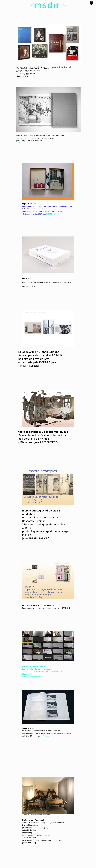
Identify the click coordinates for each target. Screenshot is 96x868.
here (26, 76)
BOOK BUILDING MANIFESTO (35, 666)
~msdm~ (48, 5)
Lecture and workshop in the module (37, 669)
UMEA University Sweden (32, 677)
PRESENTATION (52, 214)
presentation (24, 142)
